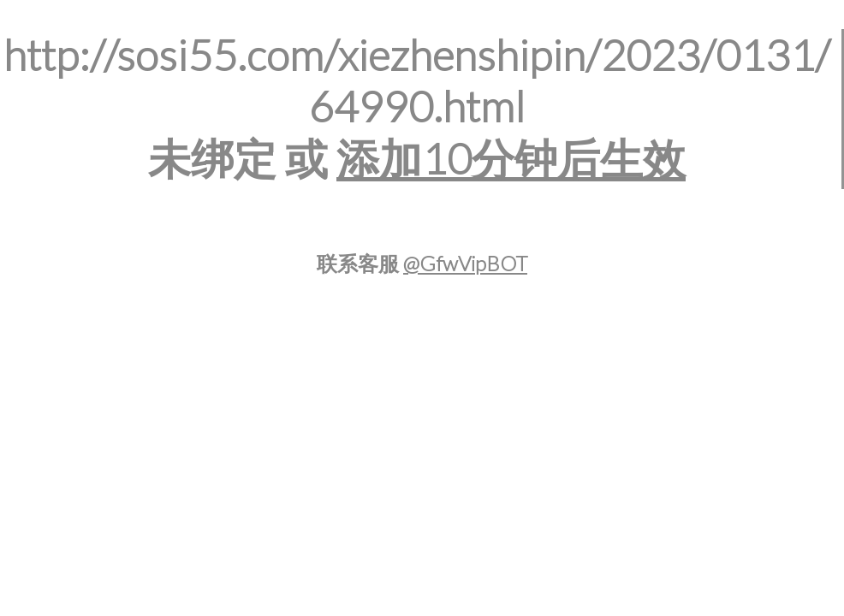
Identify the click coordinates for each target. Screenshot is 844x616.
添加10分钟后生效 (511, 158)
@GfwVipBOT (465, 263)
